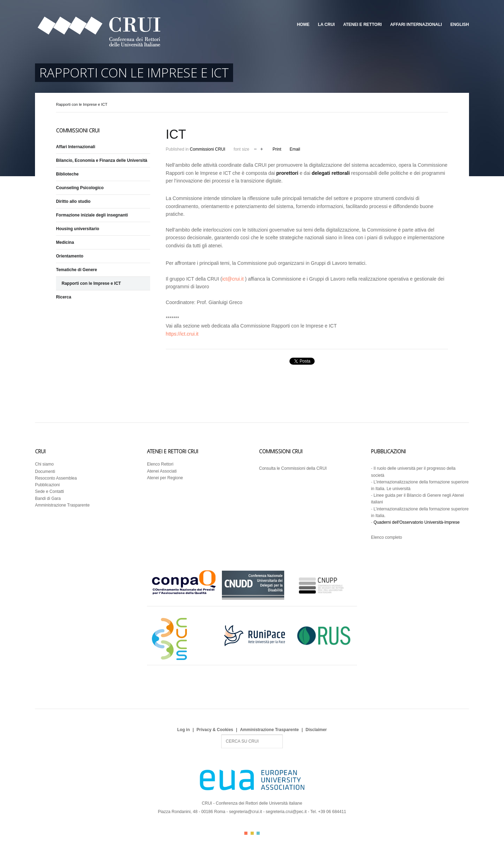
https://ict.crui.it (182, 334)
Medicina (65, 242)
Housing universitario (78, 229)
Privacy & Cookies (215, 730)
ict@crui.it (233, 279)
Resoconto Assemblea (56, 478)
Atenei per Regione (165, 478)
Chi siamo (44, 464)
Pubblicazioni (47, 485)
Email (295, 149)
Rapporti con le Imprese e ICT (91, 283)
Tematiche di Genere (76, 270)
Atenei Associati (162, 471)
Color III (258, 833)
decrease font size (255, 148)
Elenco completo (387, 537)
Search (221, 735)
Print (277, 149)
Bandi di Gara (48, 498)
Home (303, 25)
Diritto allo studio (73, 201)
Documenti (45, 472)
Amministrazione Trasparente (62, 505)
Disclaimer (316, 730)
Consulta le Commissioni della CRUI (293, 468)
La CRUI (326, 25)
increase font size (262, 148)
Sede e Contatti (50, 491)
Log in (183, 730)
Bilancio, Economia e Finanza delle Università (102, 160)
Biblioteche (67, 174)
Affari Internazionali (416, 25)
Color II (252, 833)
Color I (246, 833)
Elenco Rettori (160, 464)
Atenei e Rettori (362, 25)
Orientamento (70, 256)
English (460, 25)
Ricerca (64, 297)
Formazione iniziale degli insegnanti (92, 215)
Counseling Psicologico (80, 188)
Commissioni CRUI (207, 149)
